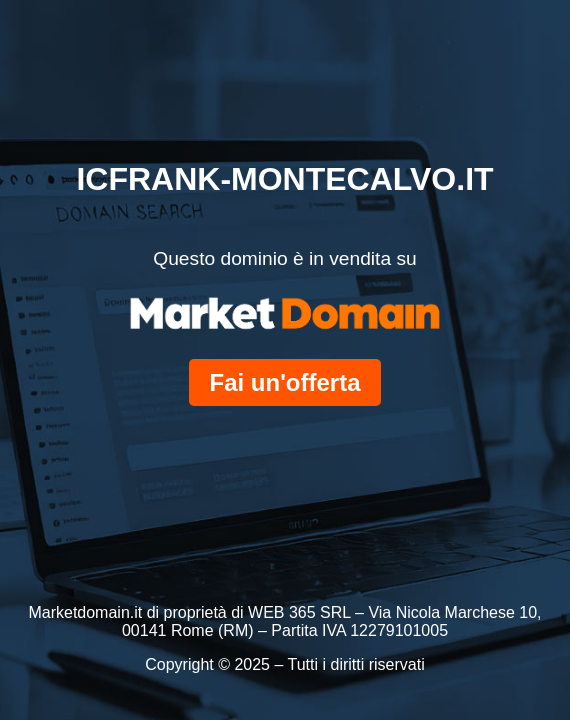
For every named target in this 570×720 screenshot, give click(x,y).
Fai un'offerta (284, 382)
